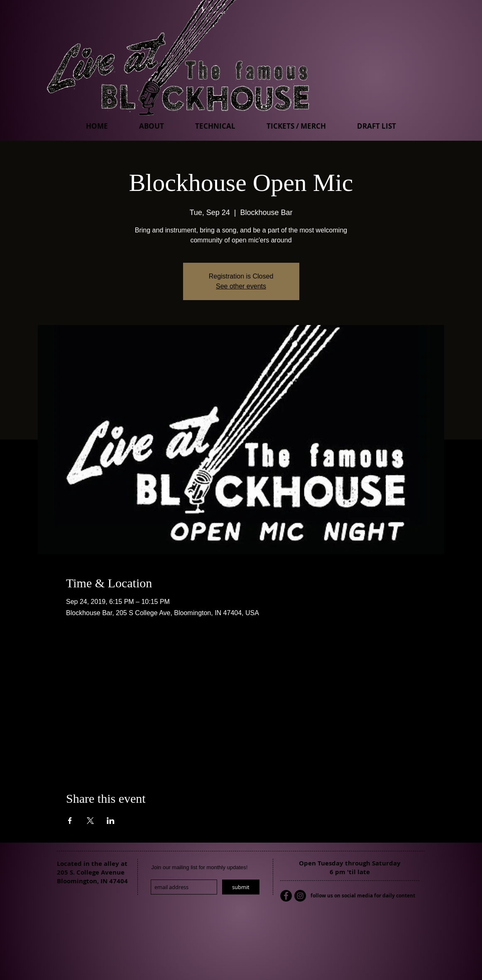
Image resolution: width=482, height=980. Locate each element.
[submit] (241, 887)
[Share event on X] (90, 821)
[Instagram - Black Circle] (300, 896)
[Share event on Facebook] (70, 821)
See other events (241, 286)
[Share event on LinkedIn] (111, 821)
